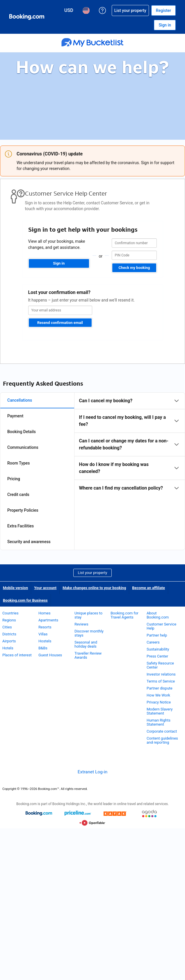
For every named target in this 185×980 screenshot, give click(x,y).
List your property (93, 573)
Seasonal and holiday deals (86, 644)
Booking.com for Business (25, 600)
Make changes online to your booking (94, 588)
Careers (153, 642)
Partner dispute (160, 688)
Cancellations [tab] (20, 400)
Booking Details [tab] (22, 432)
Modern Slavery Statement (160, 711)
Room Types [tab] (19, 463)
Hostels (45, 641)
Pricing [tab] (14, 479)
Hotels (8, 648)
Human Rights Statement (159, 722)
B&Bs (43, 648)
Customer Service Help (161, 626)
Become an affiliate (148, 588)
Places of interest (17, 655)
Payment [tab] (15, 416)
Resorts (45, 627)
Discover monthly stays (89, 633)
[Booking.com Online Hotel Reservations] (27, 17)
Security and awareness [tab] (29, 542)
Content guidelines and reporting (162, 740)
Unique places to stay (88, 615)
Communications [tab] (23, 447)
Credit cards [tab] (18, 495)
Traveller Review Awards (88, 655)
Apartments (48, 620)
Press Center (157, 656)
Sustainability (158, 649)
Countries (10, 613)
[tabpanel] (130, 444)
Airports (9, 641)
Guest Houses (50, 655)
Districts (9, 634)
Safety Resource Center (160, 665)
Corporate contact (162, 731)
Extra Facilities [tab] (21, 526)
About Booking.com (158, 615)
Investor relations (161, 674)
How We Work (158, 695)
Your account (45, 588)
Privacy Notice (159, 702)
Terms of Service (161, 681)
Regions (9, 620)
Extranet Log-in (92, 772)
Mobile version (15, 588)
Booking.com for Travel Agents (124, 615)
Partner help (157, 635)
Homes (45, 613)
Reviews (81, 624)
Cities (7, 627)
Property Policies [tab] (23, 510)
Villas (43, 634)
